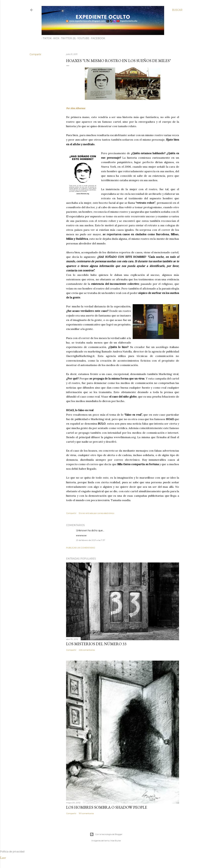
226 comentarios (87, 650)
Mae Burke (116, 841)
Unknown (82, 530)
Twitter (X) (67, 38)
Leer (3, 858)
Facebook (97, 38)
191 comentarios (86, 813)
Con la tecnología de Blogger (106, 834)
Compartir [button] (35, 54)
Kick (55, 38)
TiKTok (46, 38)
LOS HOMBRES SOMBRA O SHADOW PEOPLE (107, 807)
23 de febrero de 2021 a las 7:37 (91, 540)
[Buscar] (177, 10)
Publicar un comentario (81, 548)
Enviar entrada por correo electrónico (96, 513)
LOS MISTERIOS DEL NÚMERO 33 (96, 644)
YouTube (82, 38)
